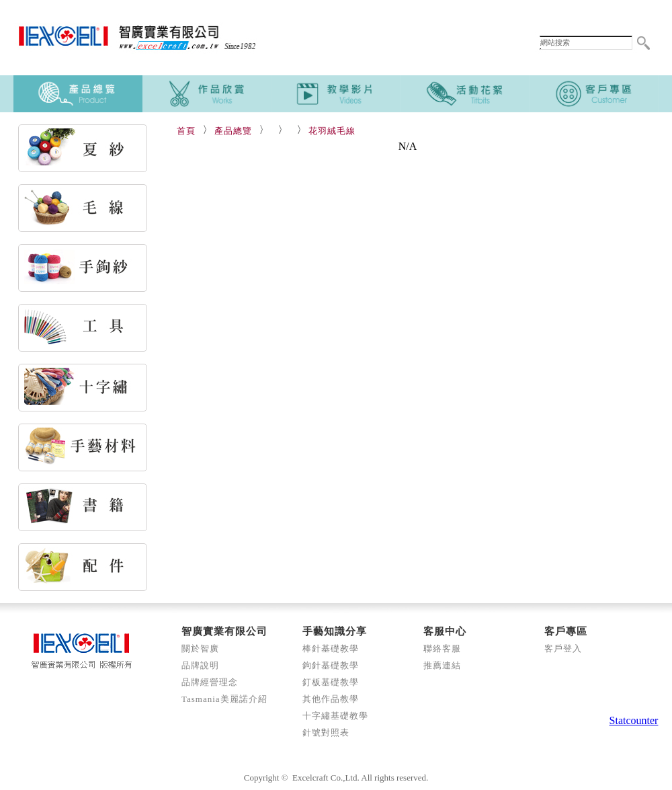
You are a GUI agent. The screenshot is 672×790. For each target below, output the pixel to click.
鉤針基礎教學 (331, 665)
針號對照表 (326, 733)
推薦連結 (442, 665)
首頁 (186, 131)
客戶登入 (563, 648)
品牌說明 (200, 665)
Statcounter (634, 720)
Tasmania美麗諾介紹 (224, 699)
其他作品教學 (331, 699)
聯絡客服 (442, 648)
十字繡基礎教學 (335, 716)
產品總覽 (233, 131)
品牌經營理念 (210, 682)
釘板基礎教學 (331, 682)
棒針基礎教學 (331, 648)
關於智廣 (200, 648)
